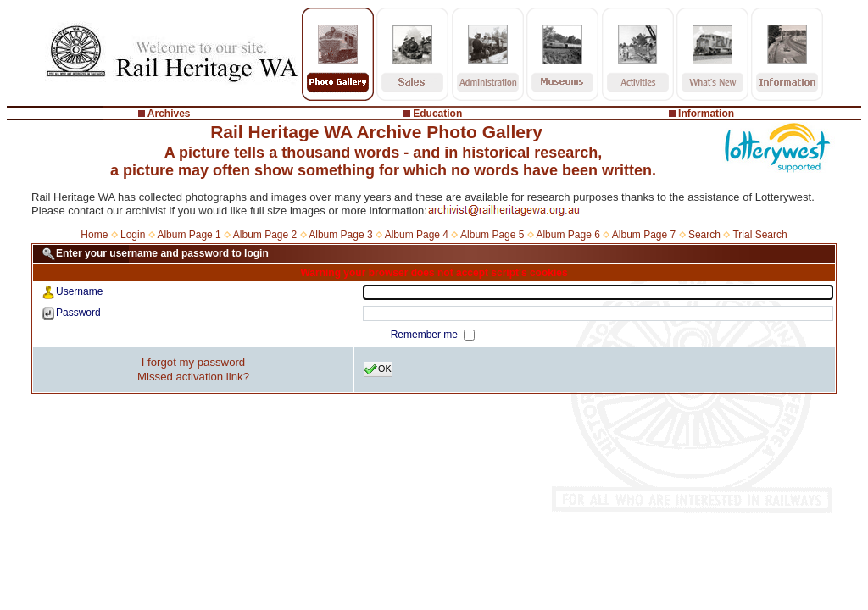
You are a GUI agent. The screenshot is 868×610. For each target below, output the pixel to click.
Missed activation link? (193, 377)
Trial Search (759, 235)
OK (378, 369)
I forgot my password (193, 362)
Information (706, 114)
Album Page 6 (568, 235)
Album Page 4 (417, 235)
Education (437, 114)
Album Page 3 (340, 235)
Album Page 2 (265, 235)
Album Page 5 (492, 235)
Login (133, 235)
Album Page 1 (189, 235)
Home (94, 235)
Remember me (426, 335)
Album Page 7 (644, 235)
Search (704, 235)
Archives (169, 114)
